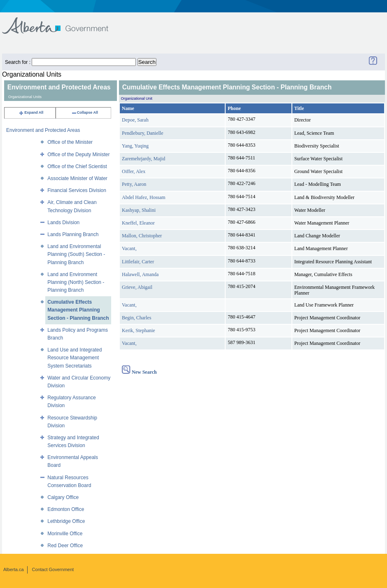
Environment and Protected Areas (43, 130)
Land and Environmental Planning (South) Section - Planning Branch (76, 254)
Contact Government (53, 569)
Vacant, (129, 248)
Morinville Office (65, 534)
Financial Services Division (77, 190)
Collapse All (85, 112)
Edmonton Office (66, 509)
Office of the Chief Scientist (77, 166)
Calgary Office (63, 497)
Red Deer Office (65, 546)
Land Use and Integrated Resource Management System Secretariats (75, 358)
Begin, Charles (136, 318)
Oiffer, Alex (134, 171)
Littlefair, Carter (138, 262)
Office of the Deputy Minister (78, 155)
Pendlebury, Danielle (143, 133)
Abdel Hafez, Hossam (144, 197)
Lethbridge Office (66, 521)
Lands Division (63, 223)
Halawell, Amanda (140, 274)
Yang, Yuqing (135, 146)
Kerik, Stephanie (139, 330)
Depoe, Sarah (135, 120)
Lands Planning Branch (73, 234)
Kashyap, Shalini (139, 210)
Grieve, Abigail (137, 287)
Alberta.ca (14, 569)
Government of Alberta (62, 22)
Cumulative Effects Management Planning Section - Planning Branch (78, 310)
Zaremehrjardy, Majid (143, 159)
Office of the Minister (70, 142)
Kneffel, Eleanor (138, 223)
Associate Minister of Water (77, 178)
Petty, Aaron (134, 184)
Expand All (31, 112)
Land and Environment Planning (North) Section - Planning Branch (76, 282)
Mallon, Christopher (142, 236)
